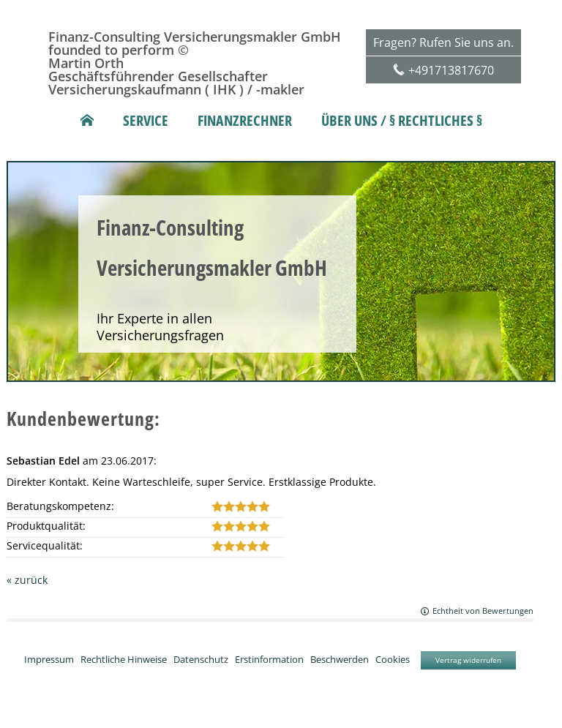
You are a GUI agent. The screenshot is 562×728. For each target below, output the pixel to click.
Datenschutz (201, 659)
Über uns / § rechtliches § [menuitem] (402, 121)
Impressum (49, 659)
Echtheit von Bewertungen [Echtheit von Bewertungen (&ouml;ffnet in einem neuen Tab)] (483, 611)
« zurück (27, 580)
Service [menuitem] (146, 121)
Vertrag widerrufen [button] (468, 660)
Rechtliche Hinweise (124, 659)
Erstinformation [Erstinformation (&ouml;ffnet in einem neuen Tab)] (269, 659)
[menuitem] (87, 121)
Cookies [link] (393, 659)
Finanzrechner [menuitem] (245, 121)
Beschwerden (340, 659)
